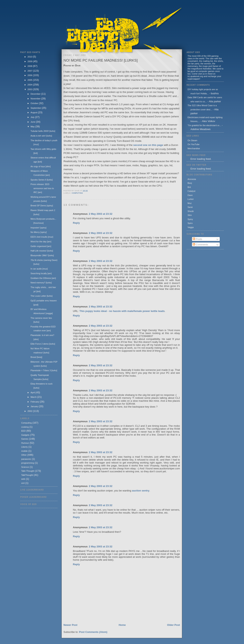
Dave (190, 195)
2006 (30, 75)
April (33, 393)
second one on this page (148, 145)
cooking (25, 427)
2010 (30, 57)
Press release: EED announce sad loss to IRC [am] (42, 188)
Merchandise (194, 148)
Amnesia (192, 179)
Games (25, 439)
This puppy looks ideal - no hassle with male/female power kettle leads (122, 311)
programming (28, 463)
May (33, 127)
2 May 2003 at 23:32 (101, 214)
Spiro (190, 223)
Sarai (190, 207)
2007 (30, 71)
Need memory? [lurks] (41, 283)
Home (122, 625)
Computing (27, 423)
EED (24, 431)
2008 (30, 66)
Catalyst (192, 191)
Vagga (191, 227)
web (23, 479)
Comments (200, 245)
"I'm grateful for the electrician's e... (204, 125)
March (34, 397)
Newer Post (71, 625)
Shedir (191, 211)
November (36, 99)
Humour (25, 443)
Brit (189, 187)
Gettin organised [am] (41, 246)
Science (25, 467)
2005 (30, 80)
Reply (76, 223)
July (33, 117)
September (36, 108)
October (35, 103)
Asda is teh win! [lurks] (41, 136)
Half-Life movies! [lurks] (42, 251)
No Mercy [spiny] (39, 232)
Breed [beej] (36, 357)
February (35, 402)
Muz (190, 203)
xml (23, 483)
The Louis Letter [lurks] (41, 296)
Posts (197, 239)
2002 (30, 411)
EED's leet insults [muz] (42, 237)
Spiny (190, 219)
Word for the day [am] (41, 242)
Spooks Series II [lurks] (42, 180)
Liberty (25, 447)
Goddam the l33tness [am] (43, 278)
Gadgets (25, 435)
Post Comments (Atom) (93, 632)
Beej (190, 183)
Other (24, 455)
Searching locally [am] (41, 273)
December (36, 94)
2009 (30, 61)
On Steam (193, 140)
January (35, 406)
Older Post (174, 625)
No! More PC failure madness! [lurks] (101, 60)
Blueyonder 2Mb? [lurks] (42, 255)
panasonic (26, 459)
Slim (190, 215)
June (33, 122)
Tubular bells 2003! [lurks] (43, 131)
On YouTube (194, 144)
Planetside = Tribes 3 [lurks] (44, 370)
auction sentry (141, 491)
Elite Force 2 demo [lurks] (43, 344)
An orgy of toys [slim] (41, 166)
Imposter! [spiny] (38, 228)
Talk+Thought (28, 471)
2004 (30, 85)
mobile (25, 451)
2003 (30, 89)
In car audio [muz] (39, 269)
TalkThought (27, 475)
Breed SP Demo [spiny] (42, 206)
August (34, 112)
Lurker (191, 199)
